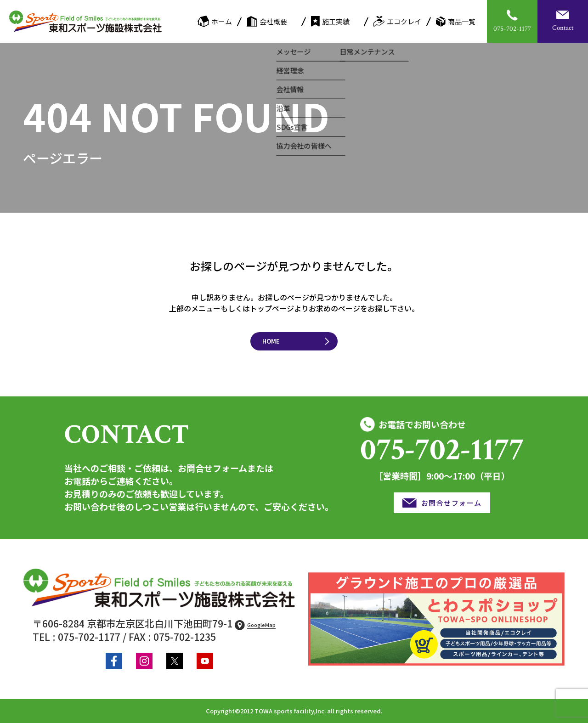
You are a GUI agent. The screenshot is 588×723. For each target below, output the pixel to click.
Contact (563, 28)
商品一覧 (456, 22)
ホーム (215, 21)
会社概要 (267, 21)
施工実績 (330, 21)
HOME (271, 341)
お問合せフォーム (452, 503)
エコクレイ (397, 21)
